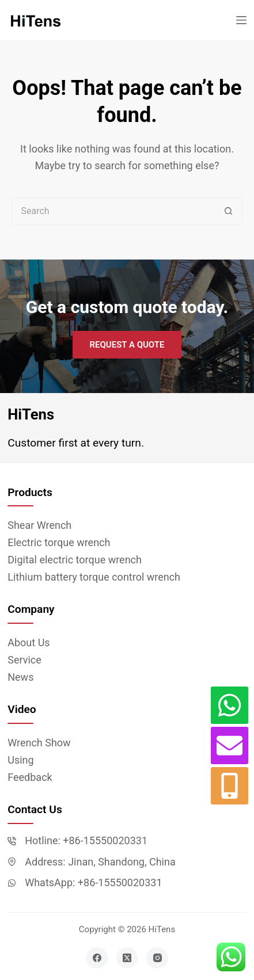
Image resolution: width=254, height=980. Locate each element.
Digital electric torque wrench (75, 560)
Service (24, 660)
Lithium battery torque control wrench (94, 577)
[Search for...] (113, 211)
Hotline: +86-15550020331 (86, 840)
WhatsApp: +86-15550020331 (93, 882)
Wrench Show (39, 743)
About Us (29, 642)
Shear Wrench (39, 525)
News (20, 677)
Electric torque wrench (59, 542)
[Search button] (229, 211)
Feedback (30, 777)
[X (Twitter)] (127, 958)
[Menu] (241, 20)
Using (20, 760)
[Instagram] (157, 958)
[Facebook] (97, 958)
